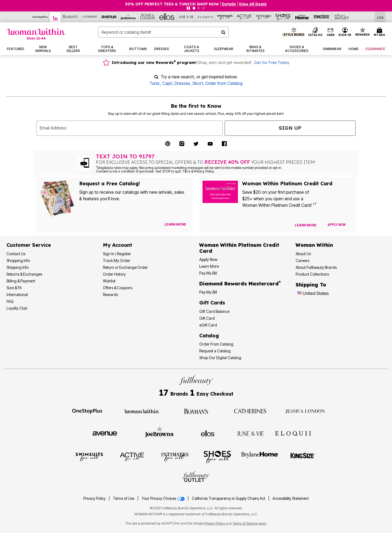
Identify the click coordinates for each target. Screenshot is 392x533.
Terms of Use (124, 498)
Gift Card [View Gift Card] (207, 318)
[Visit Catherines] (250, 411)
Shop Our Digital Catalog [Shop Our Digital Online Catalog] (220, 358)
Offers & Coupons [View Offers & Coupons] (118, 288)
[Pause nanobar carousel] (188, 8)
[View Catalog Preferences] (175, 224)
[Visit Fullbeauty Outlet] (196, 477)
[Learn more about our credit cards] (306, 225)
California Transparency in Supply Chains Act (229, 498)
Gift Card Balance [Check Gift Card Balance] (214, 311)
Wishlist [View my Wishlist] (109, 281)
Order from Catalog (224, 83)
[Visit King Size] (303, 457)
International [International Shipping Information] (17, 295)
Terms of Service (245, 523)
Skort (198, 83)
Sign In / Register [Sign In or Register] (117, 254)
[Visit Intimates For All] (175, 457)
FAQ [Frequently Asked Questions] (10, 301)
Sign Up (290, 128)
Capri (167, 83)
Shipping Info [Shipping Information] (18, 267)
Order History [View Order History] (114, 274)
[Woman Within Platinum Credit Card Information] (239, 248)
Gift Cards (212, 303)
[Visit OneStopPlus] (87, 411)
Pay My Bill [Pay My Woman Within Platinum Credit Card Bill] (208, 273)
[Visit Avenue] (105, 433)
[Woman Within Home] (36, 34)
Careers (302, 261)
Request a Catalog (215, 351)
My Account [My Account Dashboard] (117, 245)
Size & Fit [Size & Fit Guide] (14, 288)
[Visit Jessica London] (305, 411)
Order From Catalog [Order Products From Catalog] (216, 344)
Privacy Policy (94, 498)
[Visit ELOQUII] (293, 433)
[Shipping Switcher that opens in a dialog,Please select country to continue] (380, 17)
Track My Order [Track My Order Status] (117, 261)
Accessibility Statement (291, 498)
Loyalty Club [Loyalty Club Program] (17, 308)
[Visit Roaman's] (196, 411)
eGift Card (208, 325)
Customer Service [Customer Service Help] (29, 245)
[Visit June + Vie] (250, 433)
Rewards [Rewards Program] (110, 295)
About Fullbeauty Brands (316, 267)
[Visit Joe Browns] (159, 433)
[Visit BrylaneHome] (260, 457)
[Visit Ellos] (208, 433)
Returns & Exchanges (24, 274)
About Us (303, 254)
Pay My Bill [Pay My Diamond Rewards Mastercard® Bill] (208, 292)
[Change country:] (299, 294)
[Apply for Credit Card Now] (337, 225)
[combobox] (163, 32)
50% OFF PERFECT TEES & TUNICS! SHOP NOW (173, 4)
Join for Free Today (271, 63)
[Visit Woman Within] (142, 411)
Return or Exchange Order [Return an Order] (125, 267)
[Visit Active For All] (132, 457)
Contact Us (16, 254)
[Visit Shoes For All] (217, 457)
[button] (345, 32)
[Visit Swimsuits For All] (89, 457)
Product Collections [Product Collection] (312, 274)
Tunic (155, 83)
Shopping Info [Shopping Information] (18, 261)
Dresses (182, 83)
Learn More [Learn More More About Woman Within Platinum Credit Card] (209, 266)
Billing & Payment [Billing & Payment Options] (21, 281)
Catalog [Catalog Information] (209, 336)
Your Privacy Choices (163, 498)
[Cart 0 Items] (380, 32)
